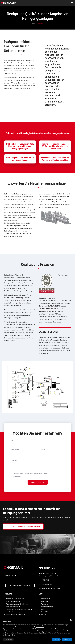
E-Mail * (42, 450)
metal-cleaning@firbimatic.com (49, 588)
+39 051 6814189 (44, 580)
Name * (13, 440)
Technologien (46, 604)
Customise (8, 639)
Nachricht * (15, 460)
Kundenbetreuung (47, 607)
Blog (43, 609)
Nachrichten (45, 612)
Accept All (67, 639)
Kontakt (44, 614)
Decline (56, 639)
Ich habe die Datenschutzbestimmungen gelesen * (30, 474)
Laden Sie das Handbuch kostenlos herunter (23, 527)
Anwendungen (46, 601)
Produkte (8, 594)
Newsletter (17, 476)
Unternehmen (46, 599)
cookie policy (41, 627)
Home (34, 23)
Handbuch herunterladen (49, 617)
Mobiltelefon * (16, 450)
